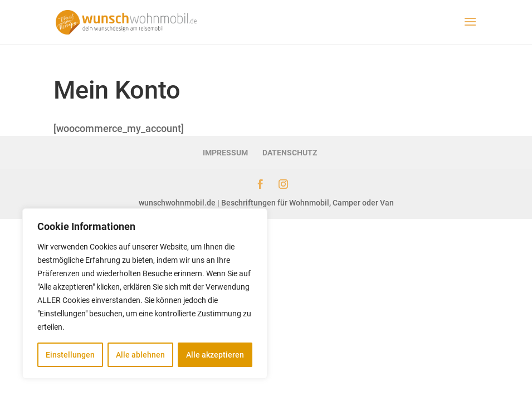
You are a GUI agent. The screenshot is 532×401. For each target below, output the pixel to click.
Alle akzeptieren (215, 355)
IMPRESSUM (225, 153)
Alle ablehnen (140, 355)
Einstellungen (70, 355)
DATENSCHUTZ (290, 153)
